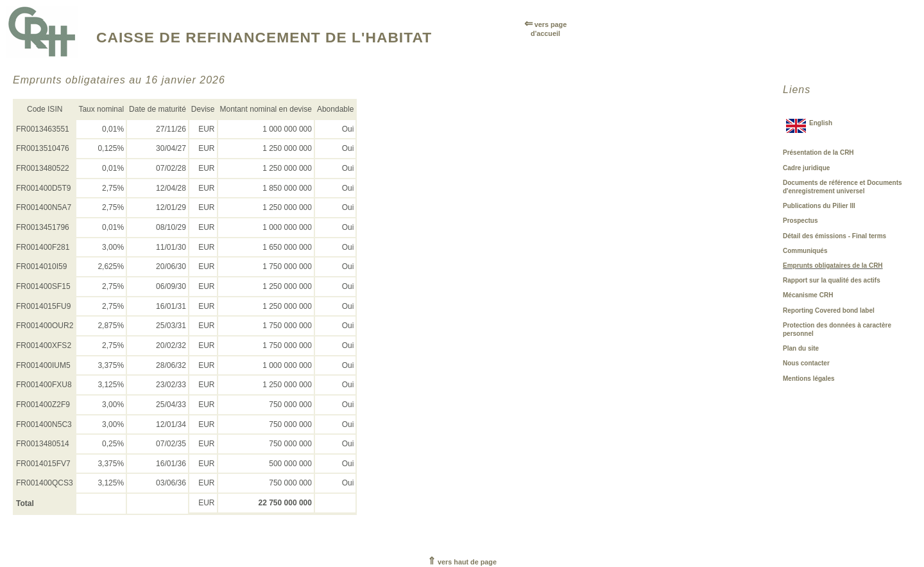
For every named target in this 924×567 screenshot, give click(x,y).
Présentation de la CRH (818, 153)
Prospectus (800, 221)
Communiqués (805, 251)
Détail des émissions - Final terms (834, 236)
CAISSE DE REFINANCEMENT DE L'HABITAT (264, 37)
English (821, 123)
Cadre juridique (806, 168)
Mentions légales (809, 379)
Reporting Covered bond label (829, 310)
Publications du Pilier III (819, 206)
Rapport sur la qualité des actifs (832, 280)
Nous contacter (806, 363)
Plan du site (801, 348)
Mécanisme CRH (808, 295)
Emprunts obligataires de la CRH (833, 266)
